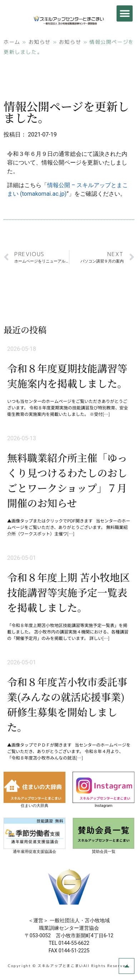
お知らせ (40, 42)
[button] (125, 13)
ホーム (12, 42)
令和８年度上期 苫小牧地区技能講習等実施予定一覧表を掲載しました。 (68, 592)
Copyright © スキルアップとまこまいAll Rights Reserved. (69, 966)
